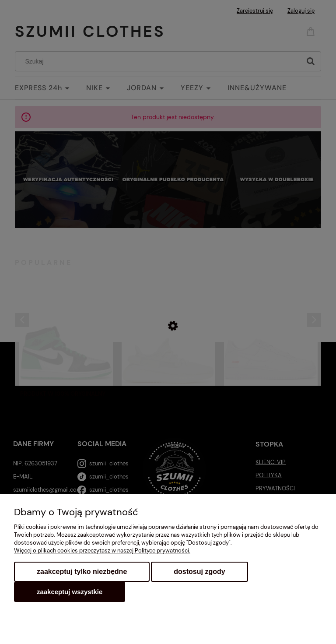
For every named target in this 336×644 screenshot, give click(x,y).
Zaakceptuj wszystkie (70, 592)
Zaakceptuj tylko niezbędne (82, 572)
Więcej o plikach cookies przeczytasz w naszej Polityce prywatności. (102, 551)
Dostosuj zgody (199, 572)
